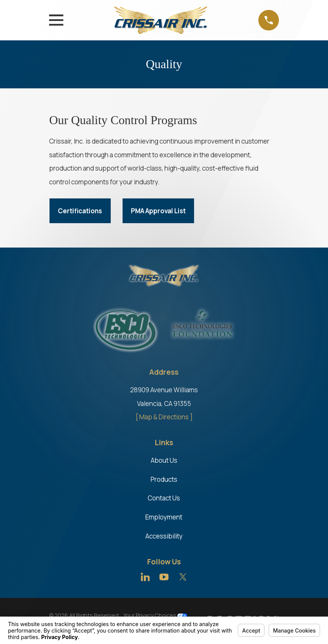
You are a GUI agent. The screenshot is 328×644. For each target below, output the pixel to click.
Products (164, 479)
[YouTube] (164, 577)
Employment (164, 517)
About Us (164, 460)
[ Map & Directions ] (164, 417)
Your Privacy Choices (155, 615)
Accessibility (164, 536)
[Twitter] (183, 577)
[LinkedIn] (145, 577)
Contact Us (164, 498)
